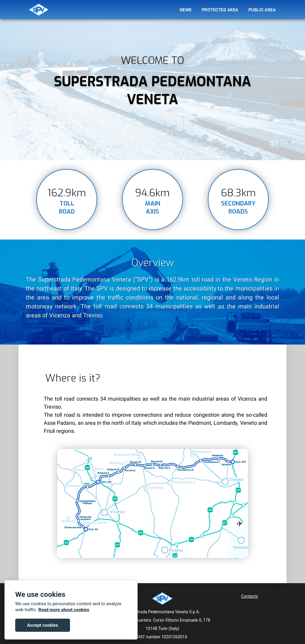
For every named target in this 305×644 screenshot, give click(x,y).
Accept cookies (43, 625)
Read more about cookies (64, 610)
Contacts (250, 596)
